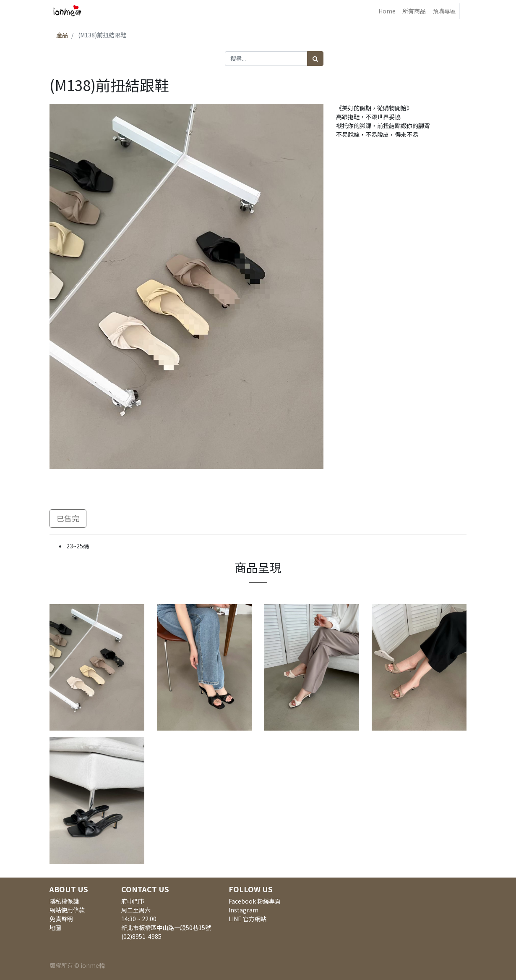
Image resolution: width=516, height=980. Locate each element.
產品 (62, 35)
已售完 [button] (68, 518)
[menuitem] (387, 11)
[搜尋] (315, 59)
